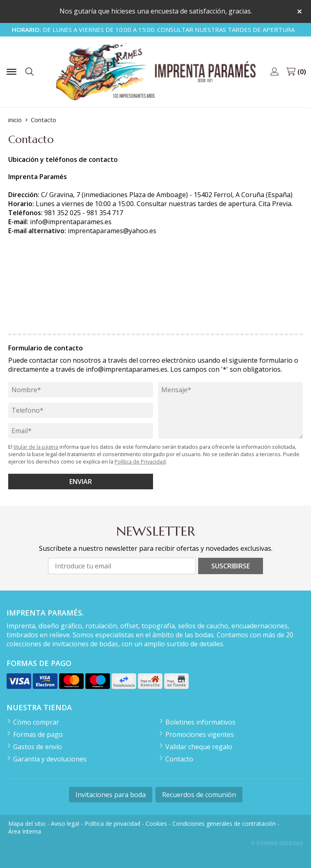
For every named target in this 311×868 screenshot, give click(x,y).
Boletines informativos (200, 722)
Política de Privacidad (140, 461)
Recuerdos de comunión (199, 795)
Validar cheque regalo (199, 747)
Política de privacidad (112, 824)
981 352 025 (63, 213)
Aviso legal (65, 824)
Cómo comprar (36, 722)
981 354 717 (105, 213)
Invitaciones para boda (111, 795)
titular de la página (36, 447)
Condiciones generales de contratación (224, 824)
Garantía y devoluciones (50, 759)
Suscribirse (231, 566)
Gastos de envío (38, 747)
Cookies (156, 824)
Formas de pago (38, 734)
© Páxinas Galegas (277, 843)
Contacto (179, 759)
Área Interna (25, 831)
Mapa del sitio (27, 824)
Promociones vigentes (200, 734)
